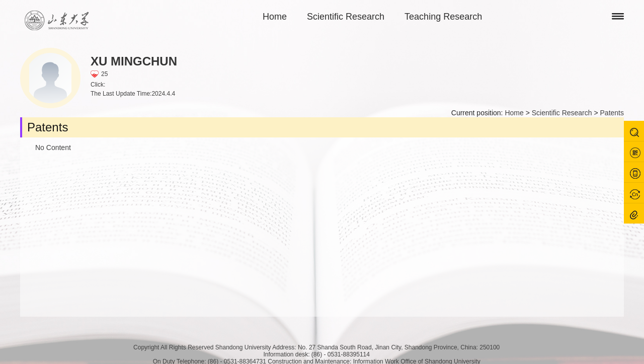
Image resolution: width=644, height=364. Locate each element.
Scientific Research (346, 17)
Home (275, 17)
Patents (612, 113)
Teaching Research (443, 17)
